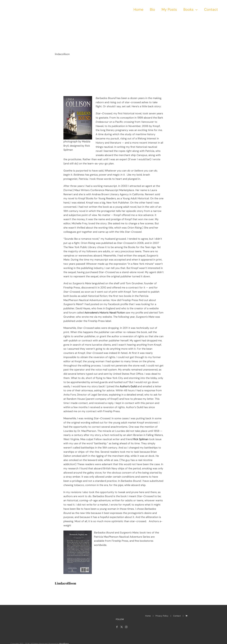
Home (148, 616)
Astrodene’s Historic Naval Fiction (105, 313)
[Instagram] (126, 627)
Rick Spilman (141, 439)
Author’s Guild (128, 386)
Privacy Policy (162, 616)
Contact (177, 616)
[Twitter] (122, 627)
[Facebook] (117, 627)
